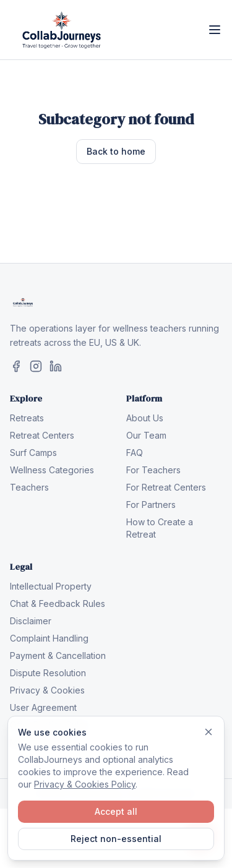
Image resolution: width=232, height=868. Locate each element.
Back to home (116, 151)
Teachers (29, 487)
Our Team (146, 435)
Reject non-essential (116, 839)
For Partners (151, 505)
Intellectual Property (51, 586)
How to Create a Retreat (160, 528)
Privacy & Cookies (47, 690)
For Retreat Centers (166, 487)
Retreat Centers (42, 435)
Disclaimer (31, 621)
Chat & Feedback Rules (58, 604)
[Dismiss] (208, 732)
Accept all (116, 811)
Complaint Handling (49, 638)
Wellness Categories (52, 470)
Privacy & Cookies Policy (85, 784)
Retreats (27, 418)
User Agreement (43, 707)
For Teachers (153, 470)
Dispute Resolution (48, 673)
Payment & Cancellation (58, 655)
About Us (145, 418)
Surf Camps (33, 453)
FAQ (135, 453)
